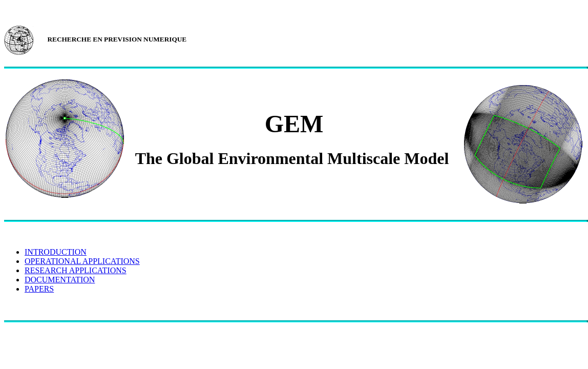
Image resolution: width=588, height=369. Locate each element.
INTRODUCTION (56, 252)
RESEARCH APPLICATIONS (76, 270)
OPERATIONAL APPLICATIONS (82, 261)
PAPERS (39, 289)
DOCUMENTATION (60, 280)
